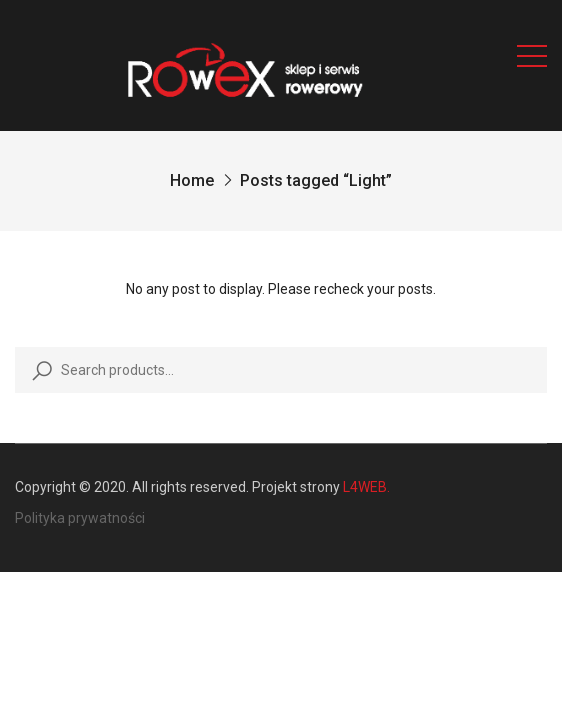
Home (192, 180)
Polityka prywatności (80, 518)
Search (38, 370)
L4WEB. (366, 487)
